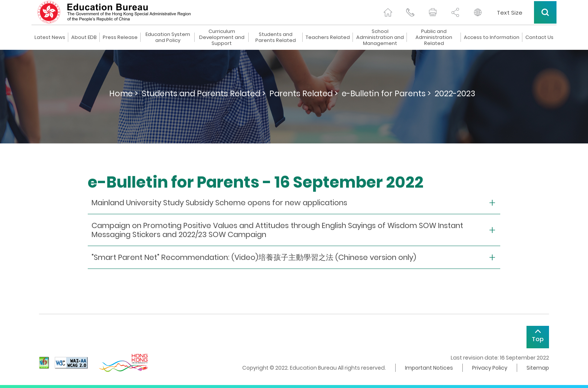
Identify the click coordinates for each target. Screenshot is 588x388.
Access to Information (492, 37)
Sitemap (538, 368)
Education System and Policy (168, 37)
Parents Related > (304, 93)
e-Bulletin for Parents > (386, 93)
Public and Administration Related (434, 37)
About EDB (84, 37)
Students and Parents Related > (204, 93)
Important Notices (429, 368)
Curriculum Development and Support (222, 37)
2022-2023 (455, 93)
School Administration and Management (380, 37)
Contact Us (539, 37)
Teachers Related (328, 37)
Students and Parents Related (276, 37)
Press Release (120, 37)
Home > (124, 93)
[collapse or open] (294, 203)
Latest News (50, 37)
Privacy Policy (490, 368)
